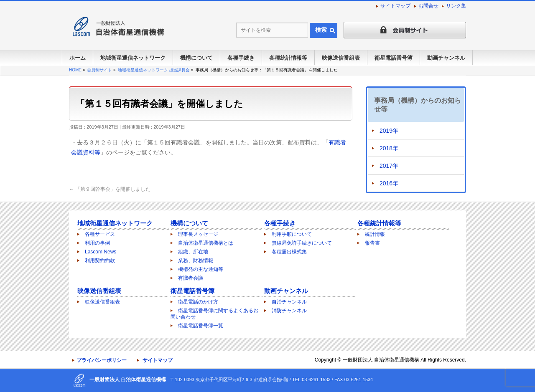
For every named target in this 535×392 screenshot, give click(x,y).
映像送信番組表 (99, 291)
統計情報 (375, 234)
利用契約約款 (100, 260)
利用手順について (292, 234)
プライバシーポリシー (102, 360)
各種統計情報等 (379, 223)
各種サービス (100, 234)
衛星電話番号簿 (192, 291)
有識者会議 (191, 278)
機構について (189, 223)
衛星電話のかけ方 (198, 302)
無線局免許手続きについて (302, 243)
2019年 (389, 131)
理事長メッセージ (198, 234)
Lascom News (101, 252)
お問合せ (428, 6)
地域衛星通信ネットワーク (115, 223)
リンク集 (456, 6)
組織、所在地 (193, 252)
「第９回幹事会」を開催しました (110, 189)
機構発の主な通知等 (201, 269)
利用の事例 (97, 243)
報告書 (372, 243)
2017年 (389, 166)
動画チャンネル (286, 291)
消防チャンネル (289, 311)
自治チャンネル (289, 302)
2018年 (389, 148)
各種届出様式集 (289, 252)
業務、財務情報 (196, 260)
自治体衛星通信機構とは (206, 243)
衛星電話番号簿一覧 (201, 326)
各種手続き (280, 223)
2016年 (389, 183)
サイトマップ (395, 6)
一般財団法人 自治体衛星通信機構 (381, 360)
